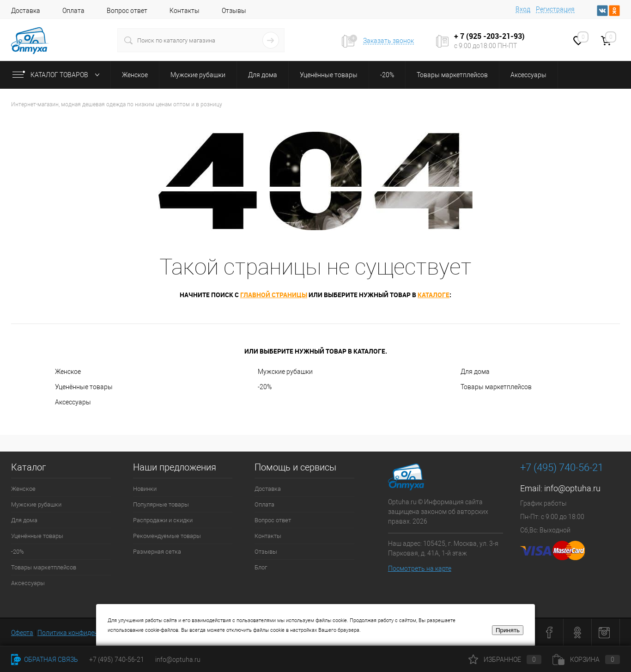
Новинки (145, 489)
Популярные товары (161, 504)
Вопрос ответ (127, 11)
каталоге (434, 295)
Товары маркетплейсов (496, 387)
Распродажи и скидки (163, 520)
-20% (265, 387)
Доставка (26, 11)
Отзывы (234, 11)
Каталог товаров (58, 75)
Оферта (22, 633)
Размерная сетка (157, 552)
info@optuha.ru (572, 488)
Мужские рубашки (285, 372)
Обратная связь (45, 660)
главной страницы (274, 295)
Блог (261, 567)
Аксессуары (73, 402)
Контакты (185, 11)
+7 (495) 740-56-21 (562, 467)
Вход (523, 9)
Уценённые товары (84, 387)
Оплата (73, 11)
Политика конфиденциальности (86, 633)
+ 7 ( (461, 36)
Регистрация (555, 9)
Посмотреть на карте (420, 568)
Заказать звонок (388, 41)
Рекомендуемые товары (167, 536)
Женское (68, 372)
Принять (508, 630)
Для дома (475, 372)
